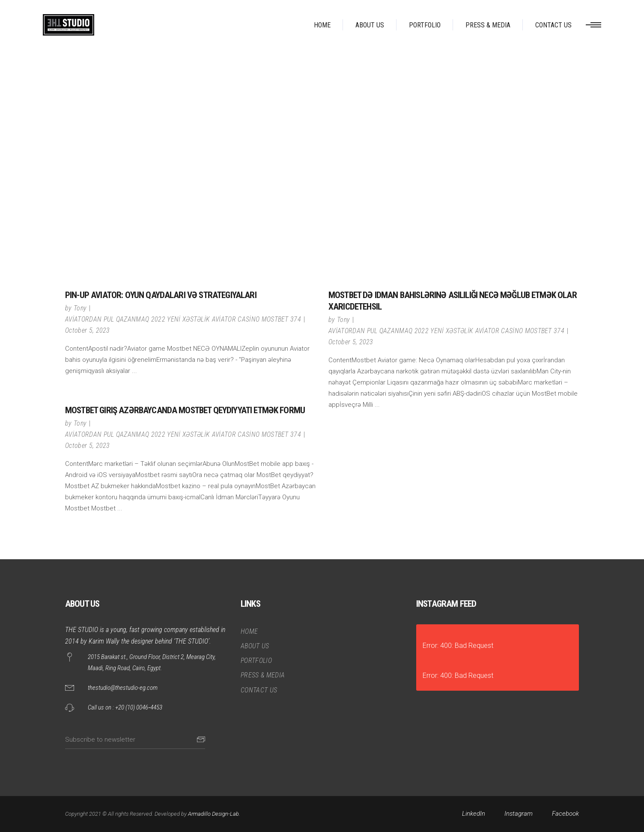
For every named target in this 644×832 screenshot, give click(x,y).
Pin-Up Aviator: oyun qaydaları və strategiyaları (161, 295)
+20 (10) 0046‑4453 (139, 707)
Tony (80, 308)
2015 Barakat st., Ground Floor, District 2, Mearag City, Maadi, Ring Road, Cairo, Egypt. (152, 662)
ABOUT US (255, 646)
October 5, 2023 (88, 330)
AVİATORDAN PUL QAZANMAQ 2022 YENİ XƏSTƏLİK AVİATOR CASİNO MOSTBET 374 (183, 319)
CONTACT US (259, 690)
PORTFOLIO (256, 661)
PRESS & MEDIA (263, 675)
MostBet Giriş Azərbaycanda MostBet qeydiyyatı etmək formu (185, 410)
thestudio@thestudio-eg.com (123, 688)
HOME (249, 631)
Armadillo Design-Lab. (214, 814)
